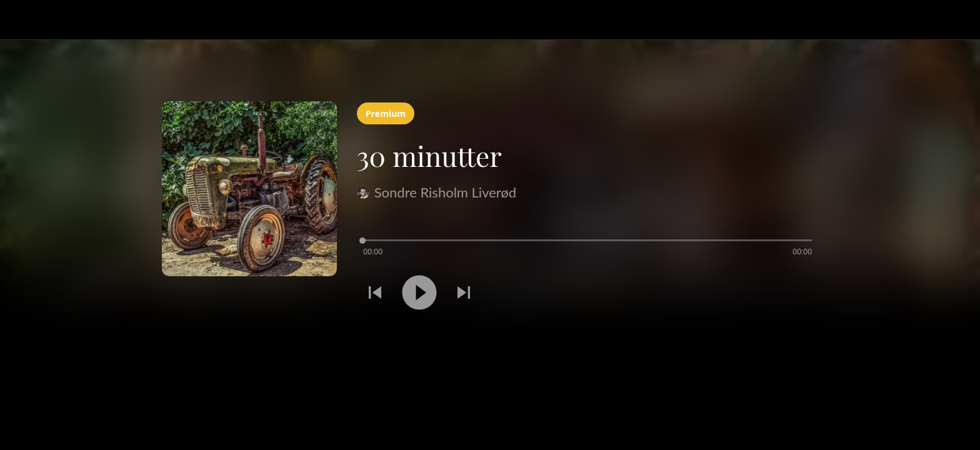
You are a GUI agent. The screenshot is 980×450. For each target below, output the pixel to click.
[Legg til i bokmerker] (803, 294)
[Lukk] (25, 20)
